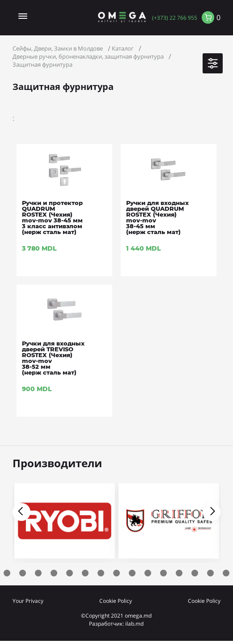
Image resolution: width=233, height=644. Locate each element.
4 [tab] (23, 573)
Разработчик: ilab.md (116, 623)
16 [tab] (210, 573)
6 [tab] (54, 573)
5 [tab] (38, 573)
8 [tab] (85, 573)
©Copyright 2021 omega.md (116, 615)
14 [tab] (179, 573)
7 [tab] (70, 573)
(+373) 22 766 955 (175, 17)
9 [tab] (101, 573)
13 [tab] (163, 573)
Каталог (123, 48)
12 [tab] (148, 573)
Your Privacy (28, 601)
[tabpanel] (169, 523)
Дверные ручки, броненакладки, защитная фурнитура (88, 56)
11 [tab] (132, 573)
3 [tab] (7, 573)
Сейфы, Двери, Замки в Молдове (58, 48)
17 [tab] (226, 573)
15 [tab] (195, 573)
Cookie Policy (116, 601)
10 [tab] (116, 573)
